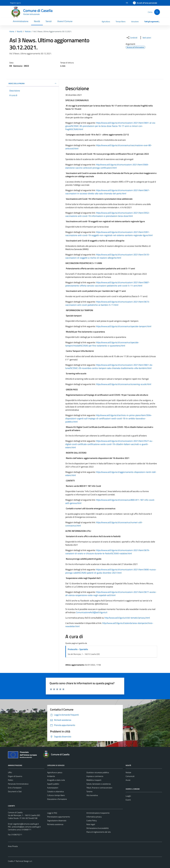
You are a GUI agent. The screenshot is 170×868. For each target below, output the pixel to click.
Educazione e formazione (57, 799)
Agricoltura (106, 21)
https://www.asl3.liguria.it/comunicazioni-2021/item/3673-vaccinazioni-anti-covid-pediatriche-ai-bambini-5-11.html (108, 303)
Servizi (49, 21)
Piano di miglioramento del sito (99, 832)
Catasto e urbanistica (56, 791)
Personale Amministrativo (18, 784)
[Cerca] (157, 12)
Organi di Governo (15, 776)
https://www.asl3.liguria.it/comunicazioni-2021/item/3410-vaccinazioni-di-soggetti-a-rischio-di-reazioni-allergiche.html (108, 256)
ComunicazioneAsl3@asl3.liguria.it (92, 612)
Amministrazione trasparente (98, 813)
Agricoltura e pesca (55, 772)
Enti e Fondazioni (15, 788)
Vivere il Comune (65, 21)
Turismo (89, 791)
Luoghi (128, 796)
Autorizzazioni (53, 788)
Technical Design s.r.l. (24, 861)
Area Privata (13, 846)
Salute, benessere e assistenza (99, 784)
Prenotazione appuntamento (59, 817)
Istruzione (135, 21)
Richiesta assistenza (55, 824)
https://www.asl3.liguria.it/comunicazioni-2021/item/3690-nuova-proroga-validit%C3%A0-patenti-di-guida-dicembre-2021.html (111, 571)
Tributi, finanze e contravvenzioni (99, 788)
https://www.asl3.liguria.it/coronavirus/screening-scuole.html (124, 384)
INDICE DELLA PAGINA (33, 83)
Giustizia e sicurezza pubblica (98, 772)
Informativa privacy (94, 817)
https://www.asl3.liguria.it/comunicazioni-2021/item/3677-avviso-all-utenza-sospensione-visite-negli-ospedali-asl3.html (111, 594)
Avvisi (128, 780)
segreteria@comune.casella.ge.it (26, 824)
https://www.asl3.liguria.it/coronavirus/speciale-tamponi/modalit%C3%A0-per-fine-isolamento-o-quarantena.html (102, 344)
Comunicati (130, 776)
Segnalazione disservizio (57, 821)
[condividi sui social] (132, 38)
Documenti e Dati (15, 791)
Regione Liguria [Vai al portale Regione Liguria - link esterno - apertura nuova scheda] (15, 3)
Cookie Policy (92, 821)
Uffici (10, 772)
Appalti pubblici (53, 784)
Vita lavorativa (92, 795)
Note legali (91, 824)
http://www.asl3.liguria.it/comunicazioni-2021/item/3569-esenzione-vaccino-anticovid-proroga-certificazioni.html (107, 166)
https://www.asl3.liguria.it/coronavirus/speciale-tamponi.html (124, 326)
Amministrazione (21, 21)
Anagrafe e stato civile (56, 780)
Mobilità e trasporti (94, 780)
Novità (37, 21)
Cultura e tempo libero (56, 795)
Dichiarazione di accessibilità (97, 828)
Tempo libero (121, 21)
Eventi (128, 800)
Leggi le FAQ (52, 813)
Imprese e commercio (95, 776)
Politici (11, 780)
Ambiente (51, 776)
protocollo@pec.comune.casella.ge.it (26, 827)
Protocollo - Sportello (78, 649)
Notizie (128, 772)
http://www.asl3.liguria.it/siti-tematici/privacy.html (127, 618)
